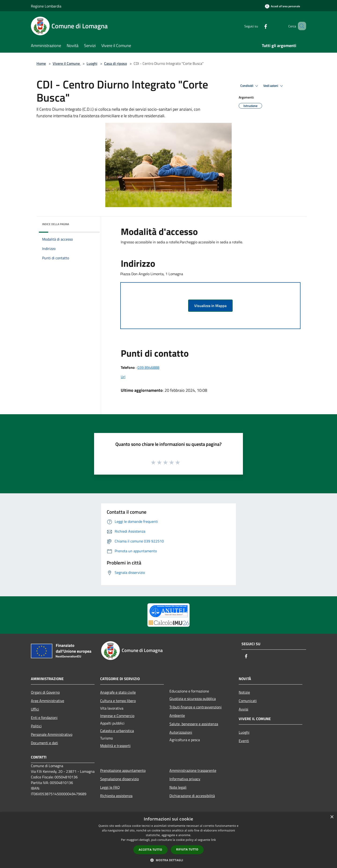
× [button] (332, 817)
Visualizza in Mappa (210, 306)
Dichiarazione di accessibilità (192, 796)
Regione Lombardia (46, 6)
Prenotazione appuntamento (123, 770)
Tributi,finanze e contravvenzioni (196, 707)
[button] (168, 860)
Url (123, 377)
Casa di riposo (115, 63)
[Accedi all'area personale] (282, 6)
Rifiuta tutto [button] (187, 849)
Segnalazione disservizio (119, 779)
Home (41, 63)
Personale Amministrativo (52, 734)
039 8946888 (148, 367)
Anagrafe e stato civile (118, 692)
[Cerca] (300, 26)
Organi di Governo (45, 692)
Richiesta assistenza (116, 796)
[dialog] (168, 840)
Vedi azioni (274, 86)
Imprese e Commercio (117, 716)
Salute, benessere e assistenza (194, 724)
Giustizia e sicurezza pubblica (193, 699)
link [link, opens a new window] (214, 840)
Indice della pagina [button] (56, 224)
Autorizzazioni (181, 732)
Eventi (244, 741)
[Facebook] (259, 26)
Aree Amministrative (48, 701)
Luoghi (92, 63)
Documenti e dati (44, 743)
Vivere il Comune (67, 63)
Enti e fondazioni (44, 718)
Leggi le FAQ (110, 787)
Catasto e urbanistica (117, 731)
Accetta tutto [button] (150, 850)
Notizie (244, 692)
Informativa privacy (185, 779)
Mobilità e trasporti (115, 746)
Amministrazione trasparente (193, 770)
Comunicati (248, 701)
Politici (36, 726)
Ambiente (177, 715)
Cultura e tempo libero (118, 701)
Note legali (178, 787)
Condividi (250, 86)
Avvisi (244, 709)
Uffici (35, 709)
